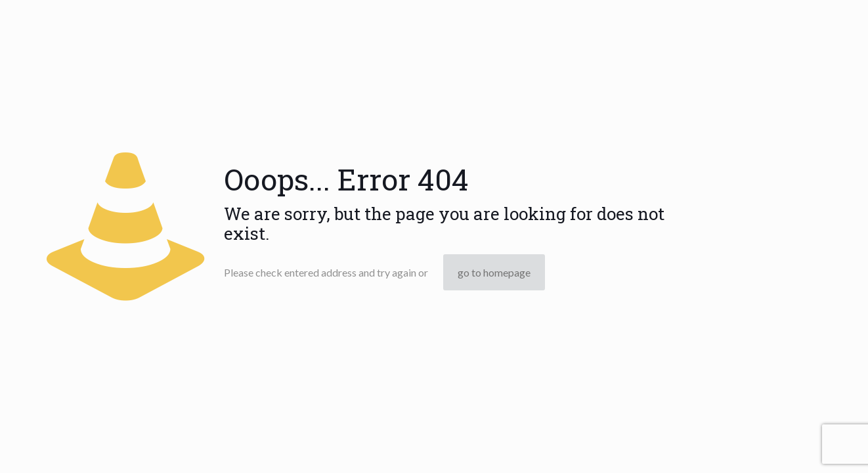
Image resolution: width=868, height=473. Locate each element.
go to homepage (494, 272)
